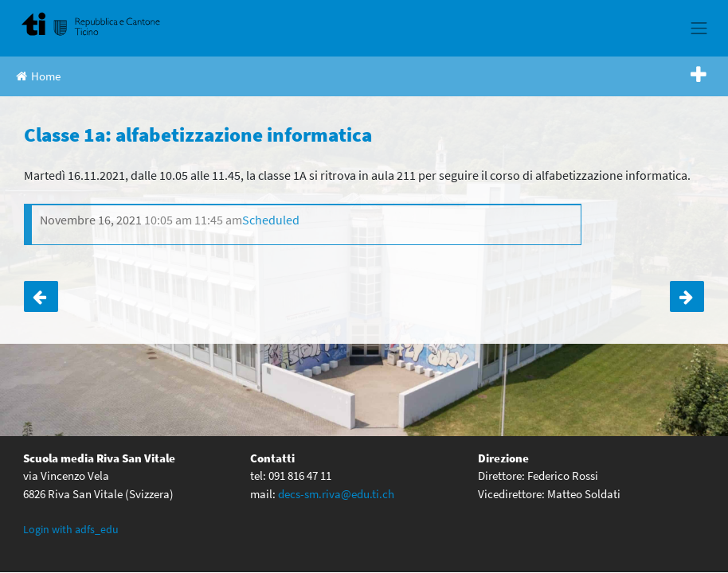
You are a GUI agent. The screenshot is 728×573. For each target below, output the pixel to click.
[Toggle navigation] (699, 28)
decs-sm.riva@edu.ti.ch (336, 494)
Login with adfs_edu (71, 529)
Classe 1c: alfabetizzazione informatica (687, 296)
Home (38, 76)
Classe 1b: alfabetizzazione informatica (41, 296)
